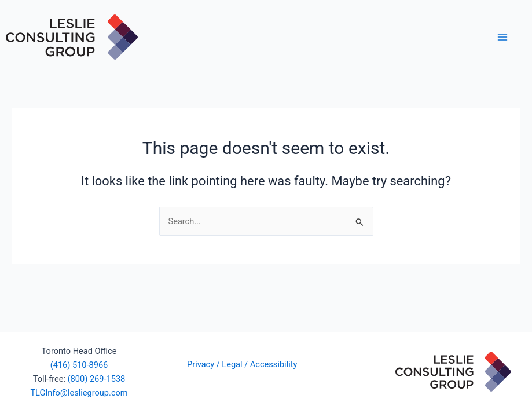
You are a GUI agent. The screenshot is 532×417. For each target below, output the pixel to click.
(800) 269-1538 (97, 379)
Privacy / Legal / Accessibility (243, 364)
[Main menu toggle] (502, 37)
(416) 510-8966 (79, 365)
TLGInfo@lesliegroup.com (79, 393)
